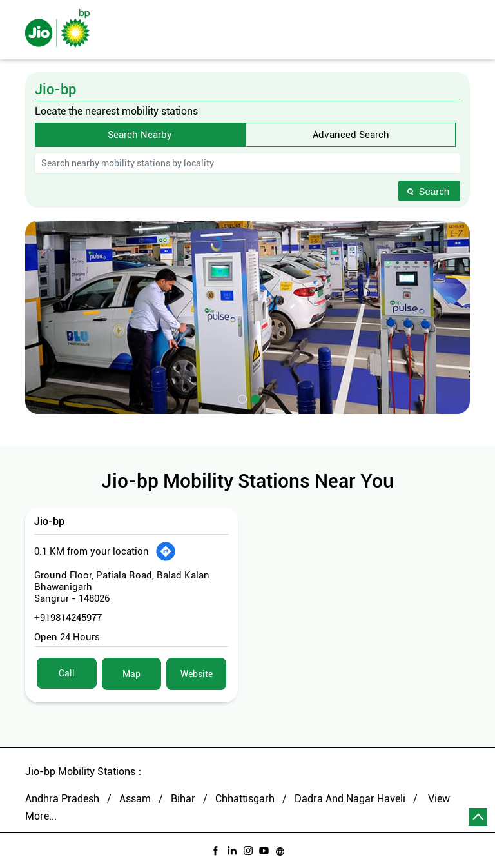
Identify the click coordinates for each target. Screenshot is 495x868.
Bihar (183, 799)
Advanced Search (351, 135)
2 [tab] (254, 398)
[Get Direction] (166, 551)
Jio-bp (49, 521)
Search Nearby (140, 135)
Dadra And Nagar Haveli (350, 799)
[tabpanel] (247, 317)
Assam (135, 799)
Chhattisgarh (245, 799)
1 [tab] (241, 398)
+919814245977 (68, 618)
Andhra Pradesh (62, 799)
